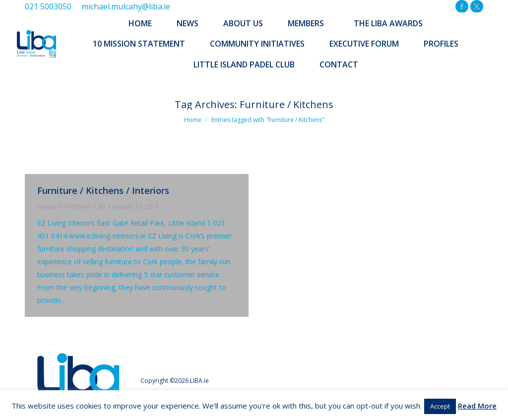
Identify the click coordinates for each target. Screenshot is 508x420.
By (102, 207)
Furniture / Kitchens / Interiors (103, 190)
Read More (477, 406)
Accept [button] (440, 406)
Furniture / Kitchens (64, 207)
